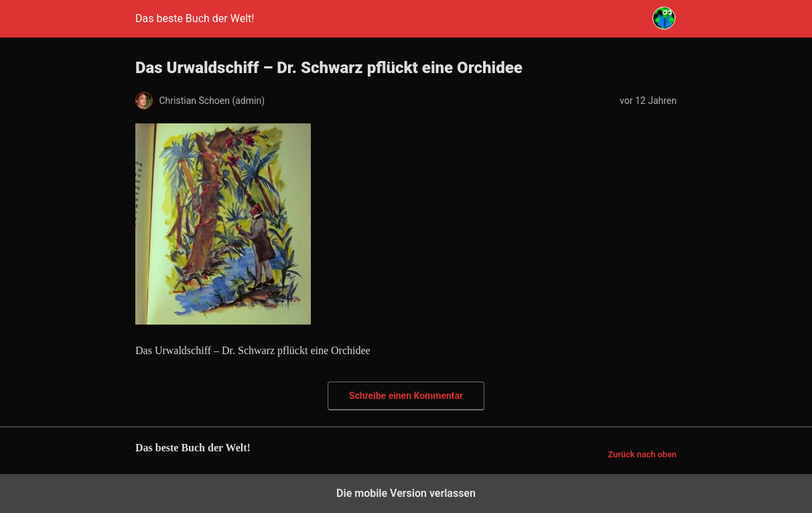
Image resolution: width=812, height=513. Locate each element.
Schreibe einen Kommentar (406, 396)
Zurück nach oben (642, 454)
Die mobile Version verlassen (406, 493)
